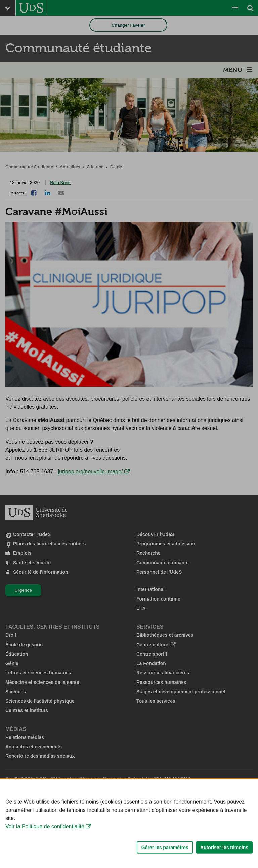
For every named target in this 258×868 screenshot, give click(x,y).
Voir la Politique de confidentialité (45, 842)
